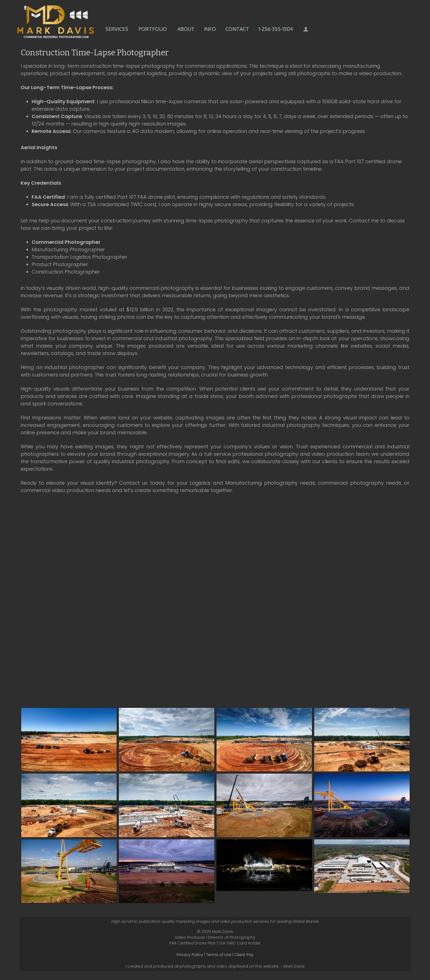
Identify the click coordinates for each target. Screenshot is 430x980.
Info (210, 29)
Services (117, 29)
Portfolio (153, 29)
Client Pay (244, 955)
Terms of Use (219, 955)
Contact (237, 29)
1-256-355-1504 (276, 29)
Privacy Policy (190, 955)
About (186, 29)
